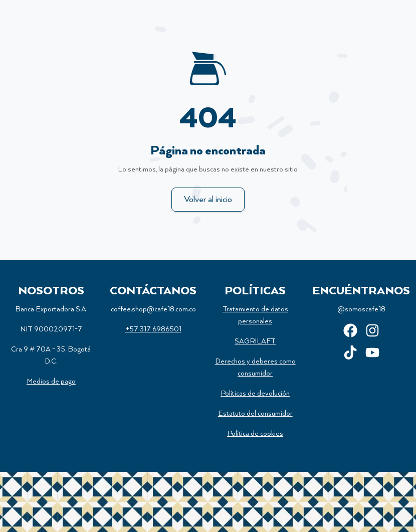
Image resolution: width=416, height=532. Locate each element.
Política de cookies (255, 434)
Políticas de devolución (255, 394)
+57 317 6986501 (153, 329)
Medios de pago (51, 382)
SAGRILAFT (255, 341)
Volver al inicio (208, 200)
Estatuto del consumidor (255, 414)
